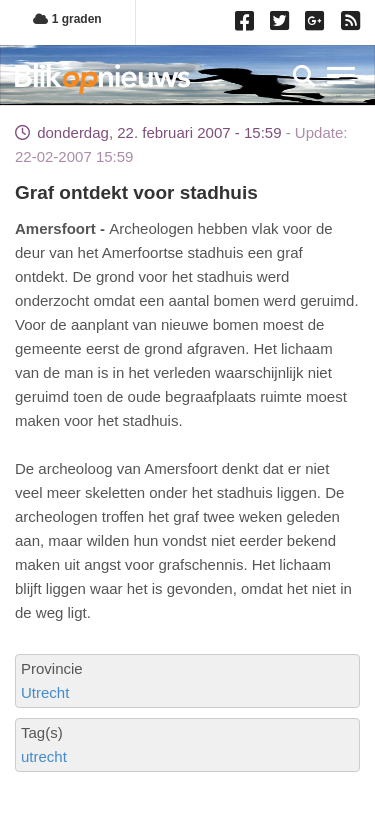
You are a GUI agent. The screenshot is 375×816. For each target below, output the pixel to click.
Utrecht (45, 692)
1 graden (67, 19)
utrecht (44, 756)
